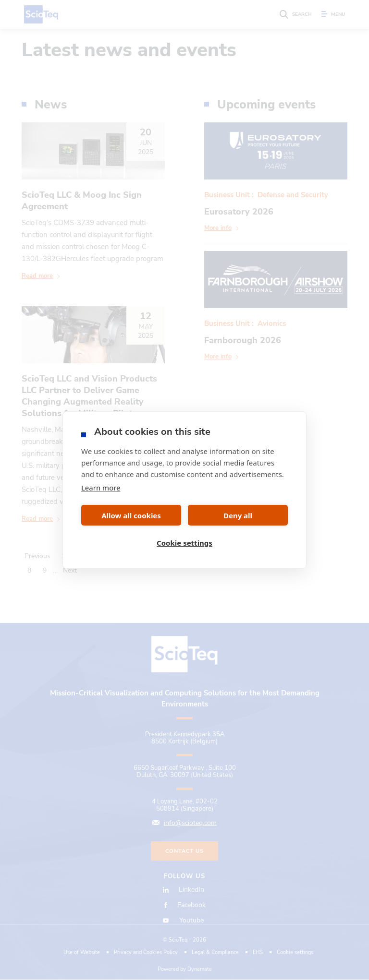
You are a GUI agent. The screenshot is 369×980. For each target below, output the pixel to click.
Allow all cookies (131, 515)
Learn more (101, 488)
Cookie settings (184, 543)
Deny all (238, 515)
